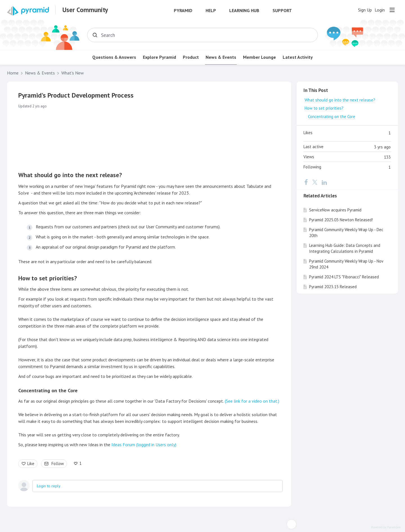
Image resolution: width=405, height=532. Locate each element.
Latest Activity (298, 57)
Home (13, 73)
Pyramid (183, 11)
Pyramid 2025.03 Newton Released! (341, 220)
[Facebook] (306, 182)
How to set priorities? (48, 278)
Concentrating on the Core (48, 390)
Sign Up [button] (365, 10)
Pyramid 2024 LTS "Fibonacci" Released (344, 277)
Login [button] (380, 10)
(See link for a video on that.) (252, 401)
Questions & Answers (114, 57)
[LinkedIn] (324, 182)
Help (211, 11)
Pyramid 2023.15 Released (333, 287)
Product (191, 57)
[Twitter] (315, 182)
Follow (58, 464)
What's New (73, 73)
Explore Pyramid (159, 57)
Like (31, 464)
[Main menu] (392, 10)
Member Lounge (259, 57)
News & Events (221, 57)
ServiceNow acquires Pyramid (335, 210)
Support (282, 11)
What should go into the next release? (70, 175)
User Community (85, 10)
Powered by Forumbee (386, 527)
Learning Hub (244, 11)
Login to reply (49, 486)
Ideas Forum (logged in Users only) (144, 445)
